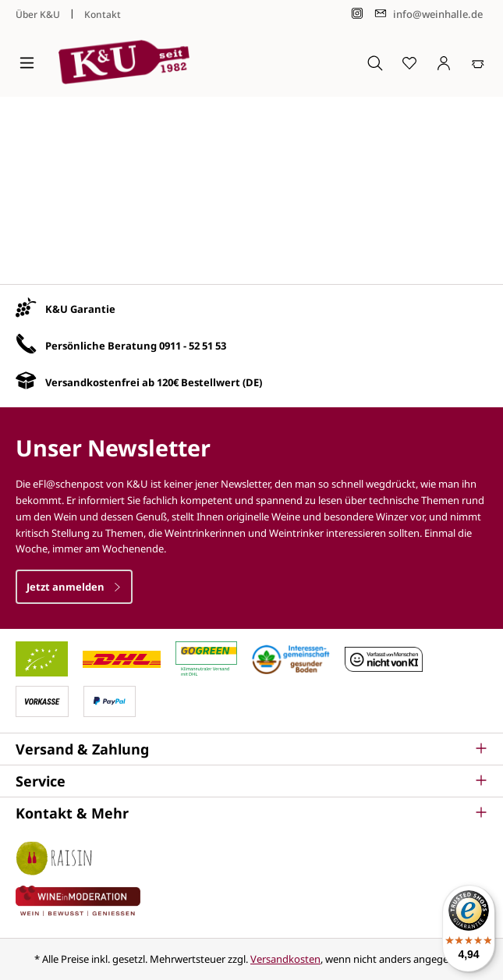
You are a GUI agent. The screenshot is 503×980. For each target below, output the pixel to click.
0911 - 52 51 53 (193, 346)
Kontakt (103, 14)
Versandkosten (285, 959)
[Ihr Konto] (444, 62)
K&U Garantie (80, 309)
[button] (251, 749)
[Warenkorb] (478, 62)
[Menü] (27, 62)
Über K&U (38, 14)
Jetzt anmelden (74, 587)
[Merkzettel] (409, 62)
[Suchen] (375, 62)
